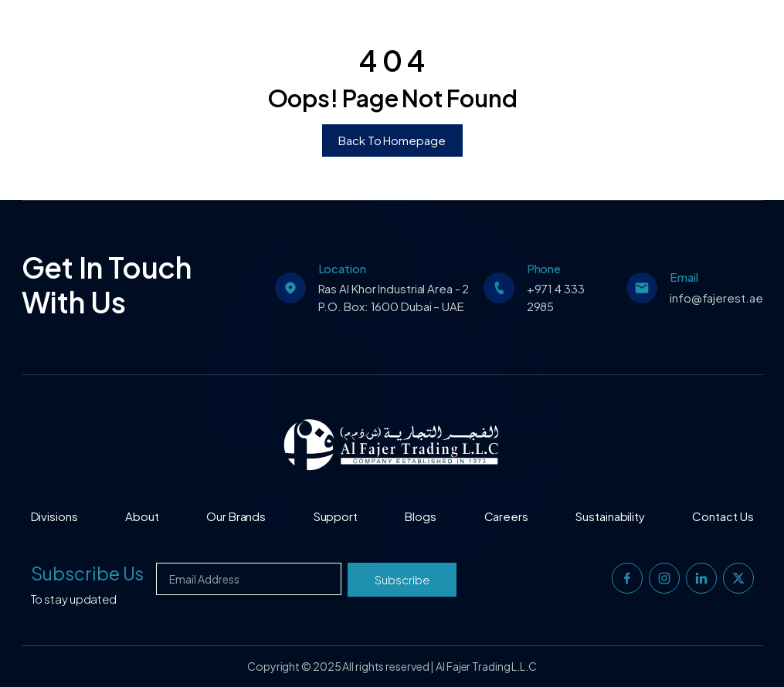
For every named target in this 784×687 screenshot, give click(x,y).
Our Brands (236, 516)
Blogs (421, 516)
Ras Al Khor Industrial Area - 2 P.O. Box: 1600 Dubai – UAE (394, 297)
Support (336, 516)
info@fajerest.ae (716, 298)
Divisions (54, 516)
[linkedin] (701, 578)
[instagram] (664, 578)
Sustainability (610, 516)
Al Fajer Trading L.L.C (486, 666)
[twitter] (738, 578)
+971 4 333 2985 (556, 297)
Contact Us (723, 516)
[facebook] (627, 578)
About (142, 516)
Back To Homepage (392, 140)
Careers (506, 516)
